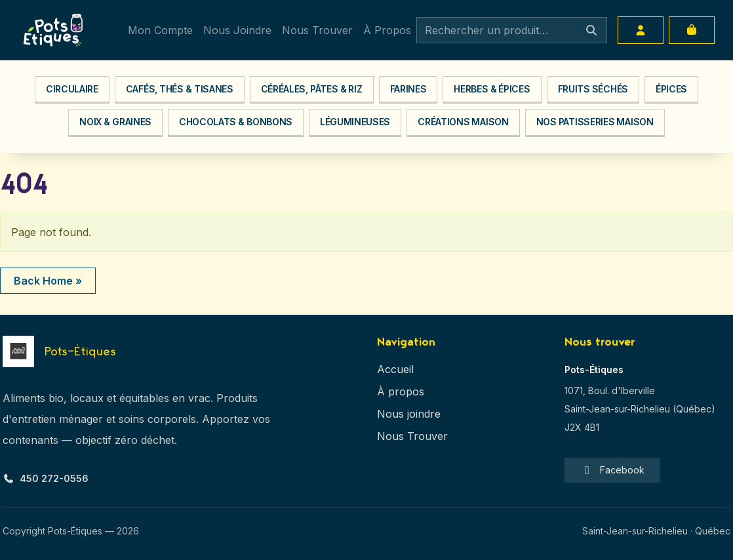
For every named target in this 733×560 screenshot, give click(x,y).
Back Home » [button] (48, 281)
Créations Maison (463, 122)
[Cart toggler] (692, 30)
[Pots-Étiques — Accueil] (59, 351)
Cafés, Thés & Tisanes (180, 89)
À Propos (387, 30)
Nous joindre (409, 414)
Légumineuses (355, 122)
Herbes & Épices (492, 89)
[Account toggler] (641, 30)
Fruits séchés (593, 89)
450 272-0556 (46, 478)
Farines (408, 89)
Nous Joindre (237, 30)
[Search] (512, 30)
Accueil (395, 369)
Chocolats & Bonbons (236, 122)
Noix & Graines (115, 122)
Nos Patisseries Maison (595, 122)
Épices (671, 89)
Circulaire (72, 89)
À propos (401, 391)
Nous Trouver (317, 30)
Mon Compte (160, 30)
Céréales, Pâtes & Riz (312, 89)
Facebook (613, 470)
